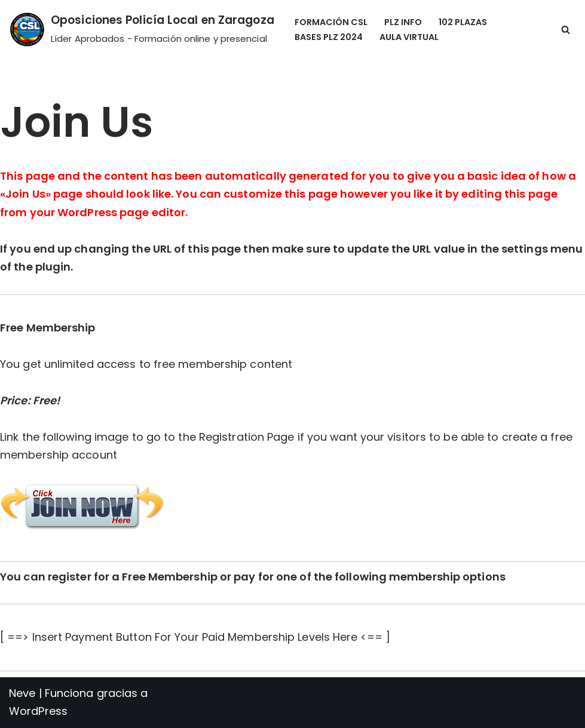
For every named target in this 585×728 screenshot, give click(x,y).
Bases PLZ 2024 (329, 37)
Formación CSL (331, 22)
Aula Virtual (409, 37)
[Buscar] (566, 30)
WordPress (38, 711)
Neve (22, 693)
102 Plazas (463, 22)
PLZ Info (403, 22)
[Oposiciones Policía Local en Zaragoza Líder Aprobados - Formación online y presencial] (142, 30)
